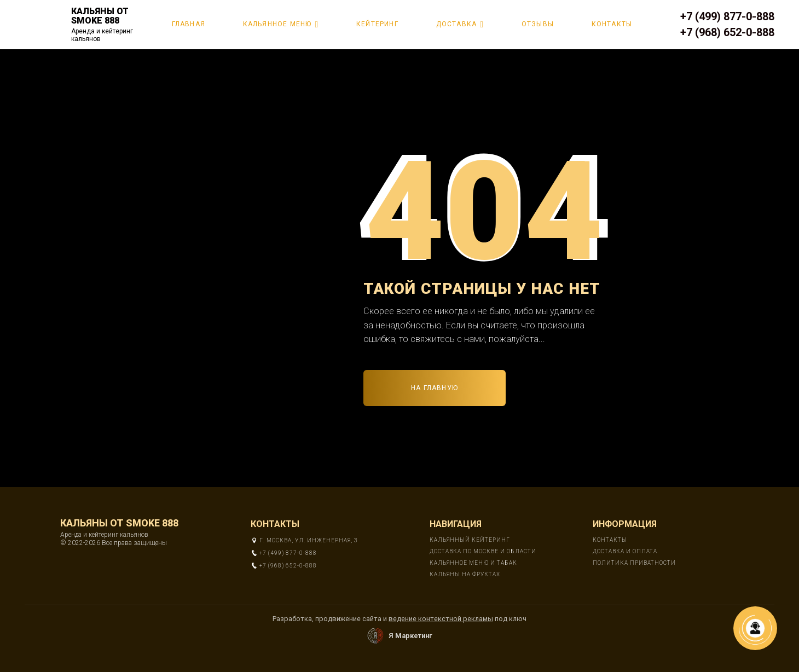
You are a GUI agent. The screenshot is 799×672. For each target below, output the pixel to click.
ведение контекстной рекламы (441, 619)
